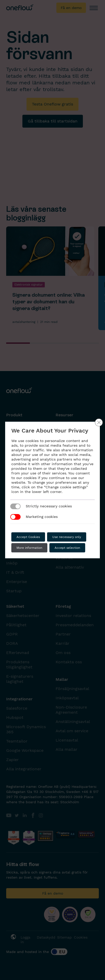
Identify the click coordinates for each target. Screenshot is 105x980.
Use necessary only (67, 537)
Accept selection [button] (67, 548)
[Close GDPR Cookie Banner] (99, 422)
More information (29, 548)
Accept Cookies (28, 537)
